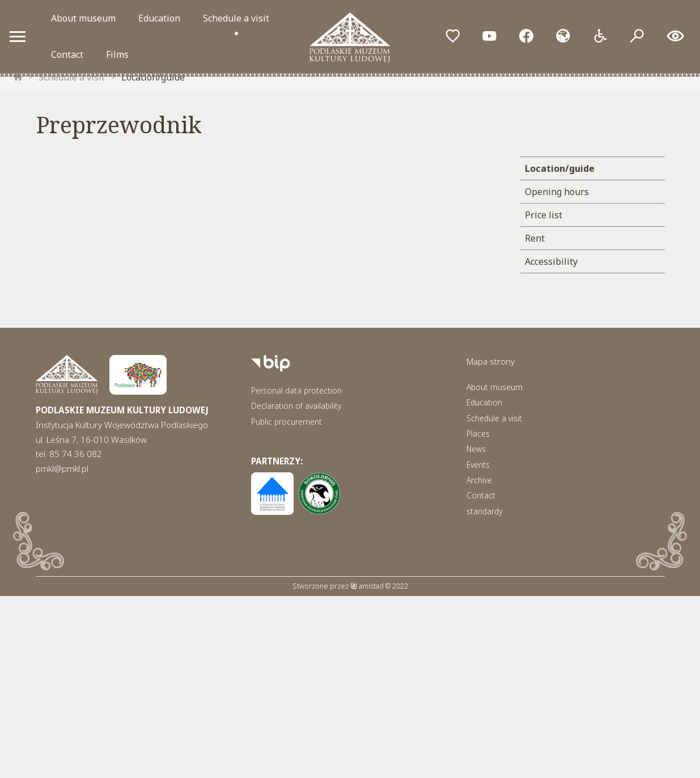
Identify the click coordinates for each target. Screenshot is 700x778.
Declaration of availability (296, 406)
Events (478, 465)
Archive (479, 480)
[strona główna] (18, 77)
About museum (83, 18)
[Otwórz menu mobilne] (18, 36)
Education (159, 18)
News (476, 449)
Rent (535, 238)
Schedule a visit (236, 18)
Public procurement (287, 422)
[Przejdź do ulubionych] (453, 37)
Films (117, 54)
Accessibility (551, 261)
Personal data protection (296, 390)
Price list (544, 215)
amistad (367, 586)
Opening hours (557, 192)
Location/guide (153, 77)
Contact (67, 54)
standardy (484, 511)
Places (478, 434)
